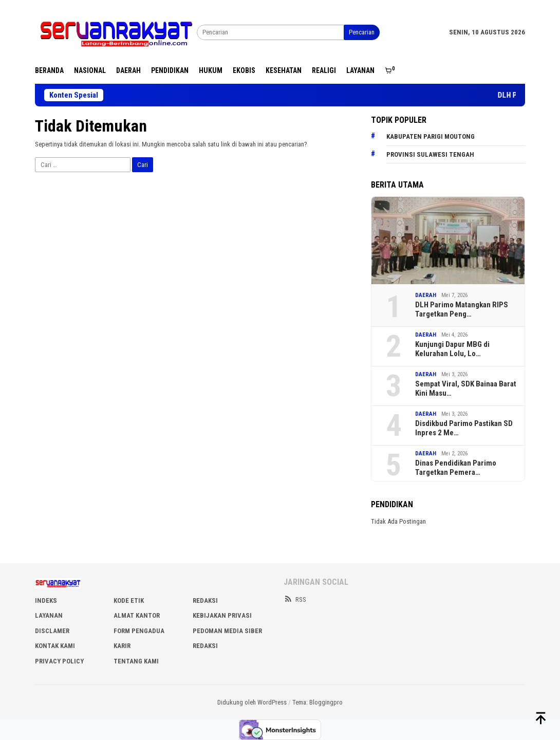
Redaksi (205, 646)
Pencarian (362, 32)
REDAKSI (205, 600)
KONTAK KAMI (55, 646)
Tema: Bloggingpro (318, 702)
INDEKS (46, 600)
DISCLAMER (52, 631)
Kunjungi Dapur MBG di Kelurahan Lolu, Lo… (452, 349)
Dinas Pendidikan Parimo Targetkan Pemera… (456, 468)
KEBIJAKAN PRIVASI (222, 615)
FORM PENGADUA (139, 631)
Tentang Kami (136, 661)
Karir (122, 646)
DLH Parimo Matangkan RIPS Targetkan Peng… (462, 309)
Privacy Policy (59, 661)
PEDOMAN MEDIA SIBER (227, 631)
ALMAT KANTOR (137, 615)
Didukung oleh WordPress (252, 702)
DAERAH (426, 295)
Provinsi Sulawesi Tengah (430, 154)
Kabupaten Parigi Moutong (431, 136)
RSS (295, 599)
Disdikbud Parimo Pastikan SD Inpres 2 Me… (464, 428)
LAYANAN (49, 615)
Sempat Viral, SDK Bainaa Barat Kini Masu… (466, 388)
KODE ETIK (129, 600)
